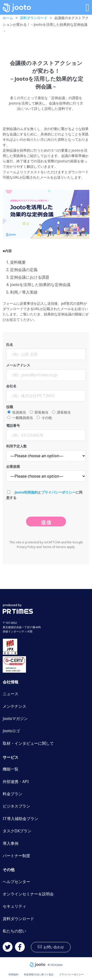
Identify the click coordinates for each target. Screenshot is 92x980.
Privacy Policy (26, 547)
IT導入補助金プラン (20, 819)
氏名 (46, 351)
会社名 (46, 393)
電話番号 (46, 432)
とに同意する (44, 495)
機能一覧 (11, 769)
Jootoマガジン (15, 719)
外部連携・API (16, 782)
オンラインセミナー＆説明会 (28, 894)
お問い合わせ (54, 947)
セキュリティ (14, 906)
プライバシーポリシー (58, 492)
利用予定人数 (46, 453)
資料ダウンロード (18, 919)
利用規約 (13, 974)
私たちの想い (14, 931)
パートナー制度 (16, 856)
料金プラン (13, 794)
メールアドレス (46, 372)
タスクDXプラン (17, 831)
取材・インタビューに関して (28, 743)
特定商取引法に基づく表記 (39, 974)
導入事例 (11, 843)
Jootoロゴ (11, 731)
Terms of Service (54, 547)
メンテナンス (14, 706)
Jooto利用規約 (26, 492)
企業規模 (46, 473)
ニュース (11, 694)
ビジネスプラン (16, 806)
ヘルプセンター (16, 882)
